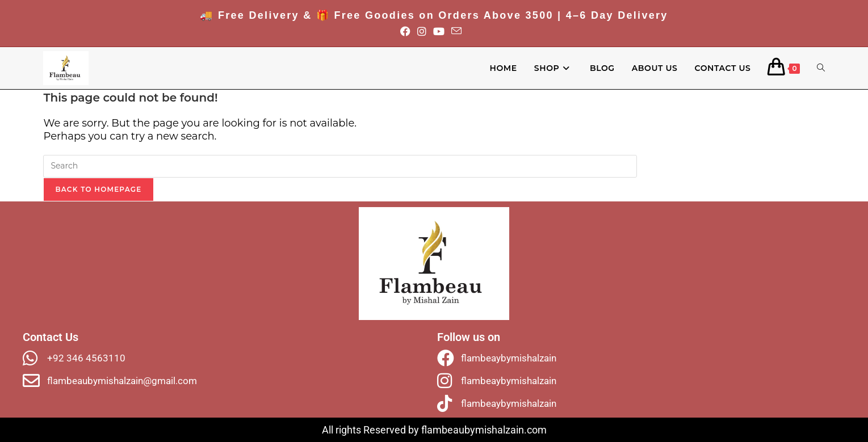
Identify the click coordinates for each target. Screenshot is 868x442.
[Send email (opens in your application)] (460, 32)
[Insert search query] (340, 166)
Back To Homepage (98, 189)
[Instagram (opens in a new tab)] (425, 32)
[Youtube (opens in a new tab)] (442, 32)
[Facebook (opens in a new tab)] (409, 32)
